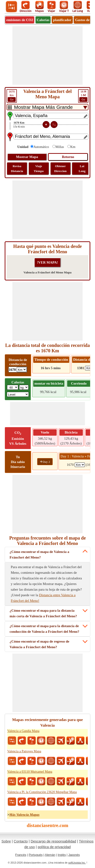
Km (12, 96)
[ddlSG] (18, 394)
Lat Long (82, 169)
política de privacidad (54, 847)
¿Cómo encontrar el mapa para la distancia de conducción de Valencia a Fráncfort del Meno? (44, 629)
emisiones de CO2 (20, 20)
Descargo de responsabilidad (53, 841)
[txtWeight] (13, 387)
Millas (60, 147)
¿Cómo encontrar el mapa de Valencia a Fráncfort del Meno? (39, 555)
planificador (62, 20)
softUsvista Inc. (77, 863)
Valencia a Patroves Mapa (24, 751)
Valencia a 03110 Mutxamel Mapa (30, 772)
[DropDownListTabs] (47, 107)
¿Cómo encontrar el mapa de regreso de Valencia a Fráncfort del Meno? (39, 644)
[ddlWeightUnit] (24, 387)
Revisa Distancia (17, 169)
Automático (41, 147)
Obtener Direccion (60, 169)
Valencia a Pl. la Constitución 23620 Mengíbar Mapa (42, 792)
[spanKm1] (80, 465)
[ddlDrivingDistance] (22, 370)
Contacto (21, 841)
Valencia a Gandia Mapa (23, 731)
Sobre (6, 841)
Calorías (43, 20)
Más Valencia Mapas (24, 815)
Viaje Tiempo (39, 169)
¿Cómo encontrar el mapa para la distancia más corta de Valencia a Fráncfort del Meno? (43, 613)
